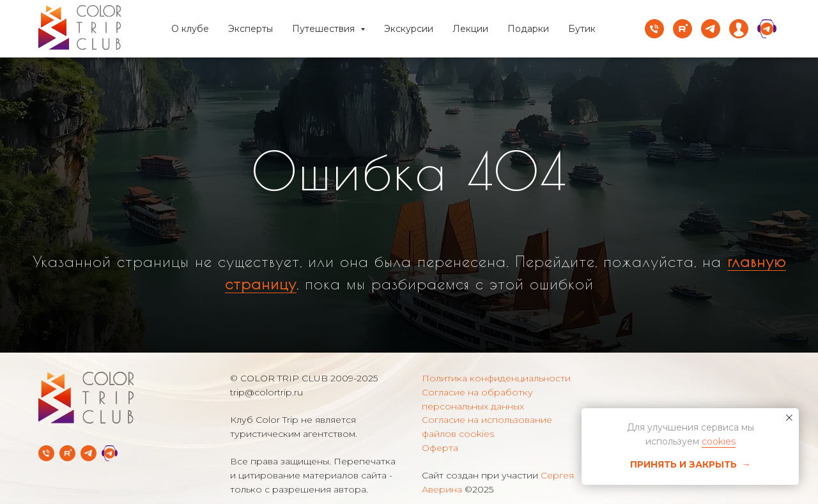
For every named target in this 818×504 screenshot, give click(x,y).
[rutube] (683, 29)
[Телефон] (654, 29)
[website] (739, 29)
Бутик (582, 29)
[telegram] (711, 29)
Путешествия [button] (325, 29)
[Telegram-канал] (89, 453)
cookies (719, 441)
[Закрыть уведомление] (789, 418)
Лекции (470, 29)
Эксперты (251, 29)
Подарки (528, 29)
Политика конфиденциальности (496, 378)
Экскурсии (409, 29)
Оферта (440, 448)
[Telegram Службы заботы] (110, 453)
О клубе (190, 29)
